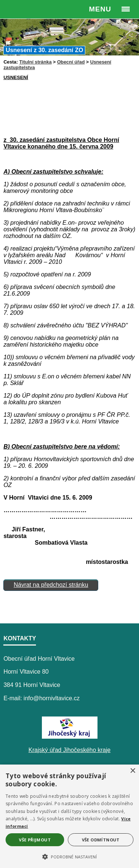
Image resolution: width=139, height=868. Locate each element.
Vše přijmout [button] (35, 840)
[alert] (69, 816)
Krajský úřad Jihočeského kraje (69, 750)
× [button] (133, 771)
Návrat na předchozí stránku (51, 585)
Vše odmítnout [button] (101, 840)
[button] (69, 856)
